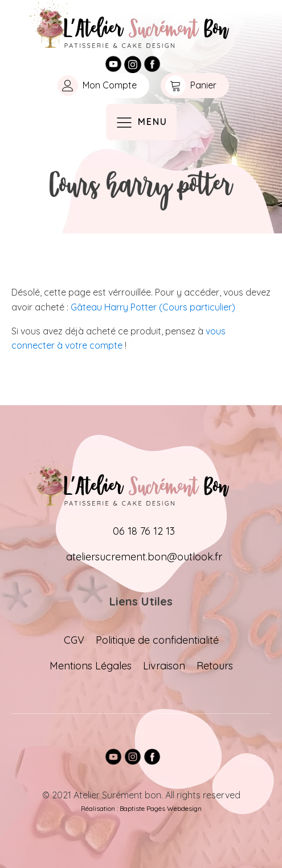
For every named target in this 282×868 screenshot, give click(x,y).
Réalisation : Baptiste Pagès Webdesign (141, 808)
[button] (101, 86)
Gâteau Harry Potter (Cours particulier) (153, 307)
